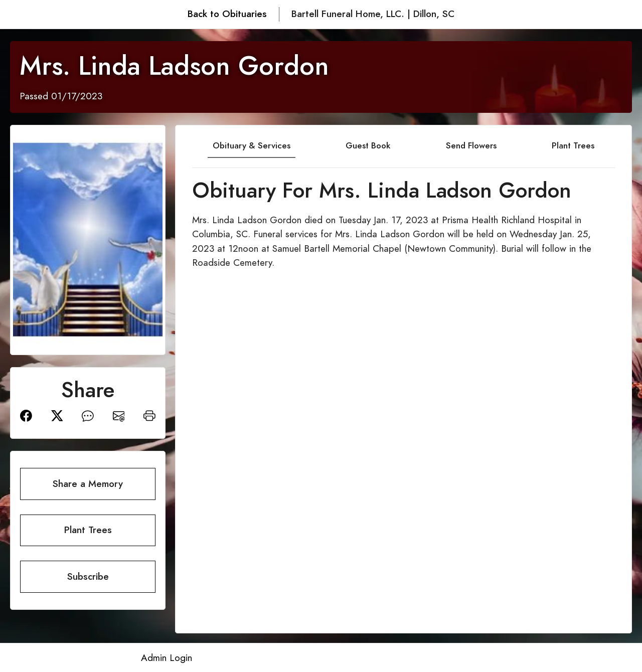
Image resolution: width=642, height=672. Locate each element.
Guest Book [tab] (368, 145)
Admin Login (167, 658)
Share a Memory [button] (88, 484)
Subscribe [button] (88, 576)
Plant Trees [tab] (573, 145)
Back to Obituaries (227, 14)
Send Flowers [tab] (471, 145)
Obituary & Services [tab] (252, 145)
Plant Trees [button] (88, 530)
